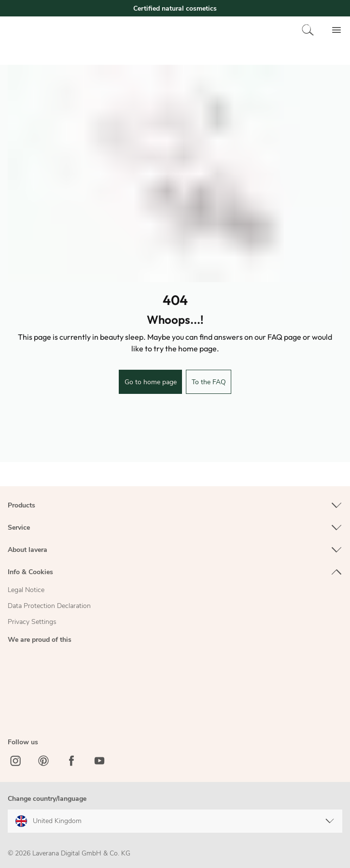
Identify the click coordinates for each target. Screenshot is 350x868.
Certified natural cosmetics (175, 8)
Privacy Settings (32, 622)
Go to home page (151, 382)
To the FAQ (209, 382)
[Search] (308, 30)
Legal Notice (26, 590)
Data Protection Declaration (49, 606)
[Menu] (336, 30)
